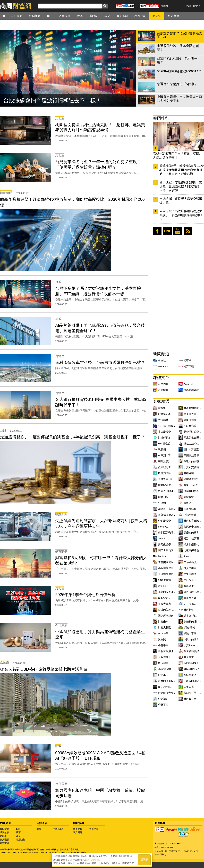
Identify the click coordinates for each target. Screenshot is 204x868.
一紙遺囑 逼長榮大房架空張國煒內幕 (181, 201)
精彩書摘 (4, 843)
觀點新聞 (4, 829)
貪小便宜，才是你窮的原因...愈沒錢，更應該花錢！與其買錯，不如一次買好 (181, 186)
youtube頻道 (178, 231)
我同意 (144, 860)
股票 (18, 832)
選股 (39, 829)
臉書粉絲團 (157, 231)
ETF (18, 829)
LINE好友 (167, 231)
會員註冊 (190, 6)
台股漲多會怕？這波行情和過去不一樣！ (52, 100)
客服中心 (94, 829)
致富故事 (4, 832)
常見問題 (78, 832)
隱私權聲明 (93, 860)
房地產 (3, 836)
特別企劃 (21, 840)
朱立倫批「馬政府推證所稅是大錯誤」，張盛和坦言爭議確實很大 (181, 215)
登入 (198, 6)
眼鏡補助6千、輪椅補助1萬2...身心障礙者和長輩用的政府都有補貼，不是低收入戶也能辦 (182, 170)
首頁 (7, 16)
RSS (188, 231)
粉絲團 (164, 6)
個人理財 (4, 840)
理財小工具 (58, 829)
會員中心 (78, 829)
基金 (18, 836)
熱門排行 (161, 118)
